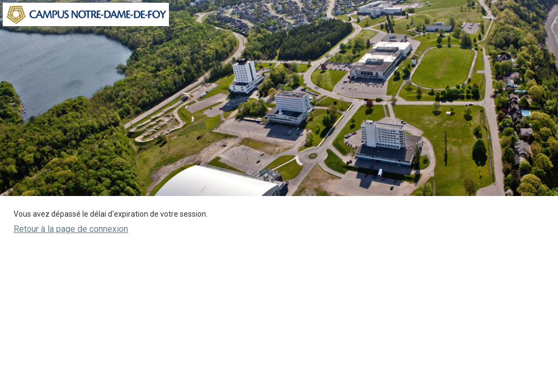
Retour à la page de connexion (71, 229)
